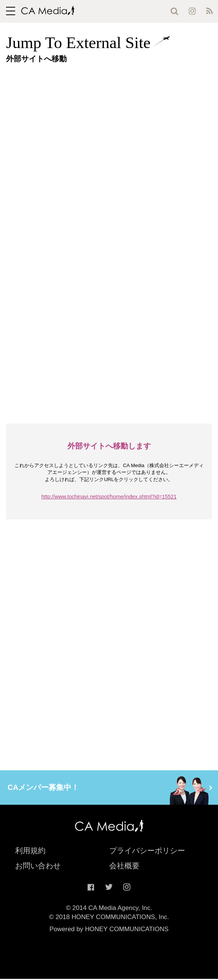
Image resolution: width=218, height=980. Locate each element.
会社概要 (124, 866)
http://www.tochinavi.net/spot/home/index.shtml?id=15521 (109, 497)
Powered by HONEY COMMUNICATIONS (109, 930)
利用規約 (30, 851)
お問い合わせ (38, 866)
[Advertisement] (112, 122)
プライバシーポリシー (147, 851)
